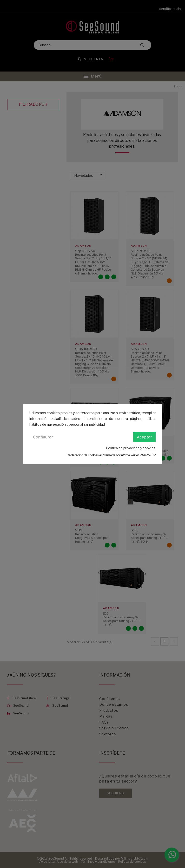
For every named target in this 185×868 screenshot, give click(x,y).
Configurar (43, 437)
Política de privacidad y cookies (131, 448)
